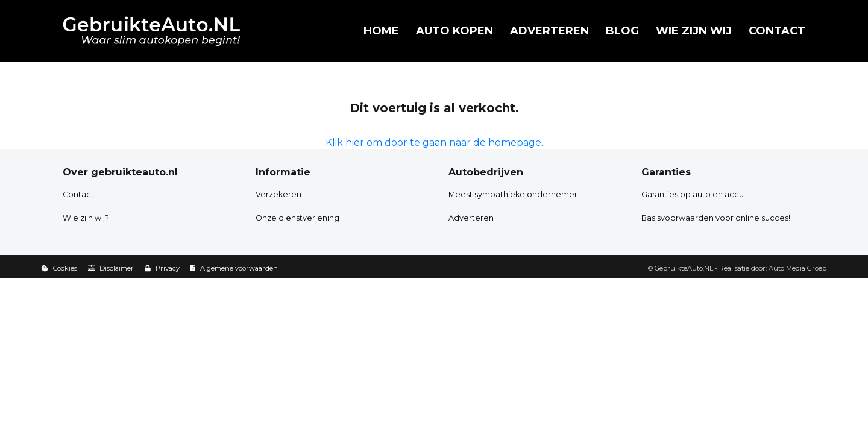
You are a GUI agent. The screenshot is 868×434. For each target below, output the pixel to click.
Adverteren (549, 31)
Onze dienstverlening (297, 218)
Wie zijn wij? (86, 218)
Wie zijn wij (694, 31)
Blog (622, 31)
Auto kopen (454, 31)
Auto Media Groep (797, 268)
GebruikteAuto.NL (684, 268)
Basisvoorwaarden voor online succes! (716, 218)
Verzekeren (278, 194)
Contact (777, 31)
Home (381, 31)
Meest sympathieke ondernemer (513, 194)
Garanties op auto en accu (693, 194)
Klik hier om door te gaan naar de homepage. (434, 143)
